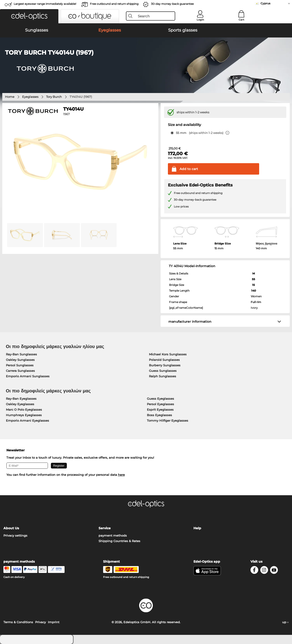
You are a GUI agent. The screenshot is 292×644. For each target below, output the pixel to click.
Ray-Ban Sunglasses (21, 354)
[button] (29, 16)
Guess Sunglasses (163, 371)
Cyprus (265, 3)
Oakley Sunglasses (20, 360)
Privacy (40, 622)
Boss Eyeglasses (159, 415)
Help (197, 528)
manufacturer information (190, 322)
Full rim (256, 302)
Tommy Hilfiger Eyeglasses (168, 420)
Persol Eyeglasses (160, 404)
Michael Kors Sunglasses (168, 354)
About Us (11, 528)
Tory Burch (54, 97)
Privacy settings (15, 535)
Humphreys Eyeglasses (24, 415)
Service (105, 528)
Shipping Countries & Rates (119, 541)
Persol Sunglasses (20, 365)
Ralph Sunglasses (163, 376)
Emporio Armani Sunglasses (28, 376)
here (121, 475)
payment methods (113, 535)
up (285, 622)
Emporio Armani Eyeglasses (27, 420)
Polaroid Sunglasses (164, 360)
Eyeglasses (30, 97)
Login (200, 20)
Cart (241, 20)
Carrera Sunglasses (20, 371)
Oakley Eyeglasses (20, 404)
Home (10, 97)
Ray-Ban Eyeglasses (21, 399)
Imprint (54, 622)
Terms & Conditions (18, 622)
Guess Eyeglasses (160, 399)
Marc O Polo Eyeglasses (24, 410)
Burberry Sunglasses (165, 365)
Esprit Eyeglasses (160, 410)
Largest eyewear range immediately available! (45, 4)
